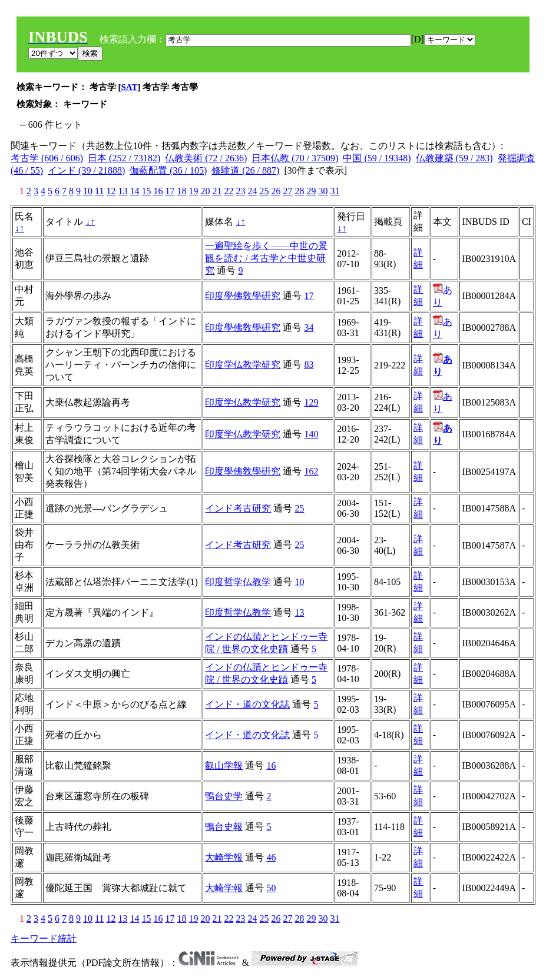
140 (311, 434)
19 (193, 191)
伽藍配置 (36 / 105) (168, 170)
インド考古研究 (238, 508)
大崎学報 (224, 857)
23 (240, 191)
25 (264, 191)
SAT (130, 87)
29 (311, 191)
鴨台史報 (224, 827)
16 (158, 191)
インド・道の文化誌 (247, 704)
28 (299, 191)
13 (123, 191)
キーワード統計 (44, 939)
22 (229, 191)
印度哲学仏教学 (238, 582)
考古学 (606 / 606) (47, 158)
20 (205, 191)
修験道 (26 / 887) (245, 170)
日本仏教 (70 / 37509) (295, 158)
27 (287, 191)
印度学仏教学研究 (243, 365)
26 (276, 191)
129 (311, 402)
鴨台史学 (224, 796)
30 (323, 191)
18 (181, 191)
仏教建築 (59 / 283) (454, 158)
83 (309, 365)
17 (170, 191)
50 (271, 888)
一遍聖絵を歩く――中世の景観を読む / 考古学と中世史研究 (266, 258)
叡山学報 (224, 765)
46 (271, 857)
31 (335, 191)
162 (311, 471)
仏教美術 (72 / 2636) (206, 158)
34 (309, 328)
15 (146, 191)
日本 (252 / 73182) (124, 158)
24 (252, 191)
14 (134, 191)
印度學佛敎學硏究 (243, 296)
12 (111, 191)
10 (88, 191)
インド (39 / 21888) (86, 170)
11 (99, 191)
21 (217, 191)
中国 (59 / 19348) (377, 158)
